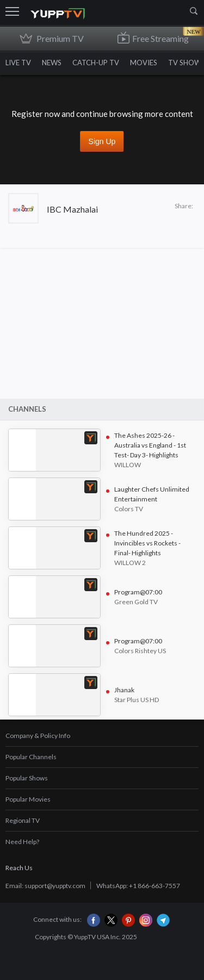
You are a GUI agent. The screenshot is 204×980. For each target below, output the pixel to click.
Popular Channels (31, 757)
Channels (27, 409)
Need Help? (22, 842)
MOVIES (144, 63)
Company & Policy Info (38, 736)
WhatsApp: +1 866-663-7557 (138, 886)
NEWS (52, 63)
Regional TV (23, 820)
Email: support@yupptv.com (45, 886)
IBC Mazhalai (72, 209)
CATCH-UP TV (96, 63)
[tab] (102, 736)
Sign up (102, 141)
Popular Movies (28, 799)
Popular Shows (27, 778)
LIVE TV (18, 63)
